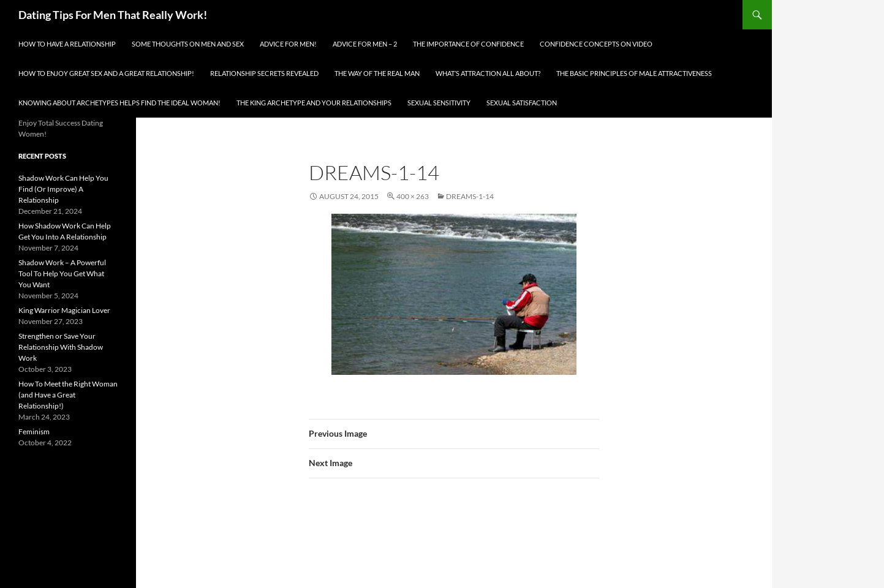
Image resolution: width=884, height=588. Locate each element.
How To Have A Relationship (67, 44)
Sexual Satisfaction (522, 103)
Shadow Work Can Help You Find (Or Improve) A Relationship (63, 189)
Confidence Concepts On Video (596, 44)
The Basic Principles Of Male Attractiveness (634, 73)
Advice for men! (288, 44)
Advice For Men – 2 (365, 44)
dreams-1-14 (470, 196)
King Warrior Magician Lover (64, 310)
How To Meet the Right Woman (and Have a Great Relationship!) (68, 395)
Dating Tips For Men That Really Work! (113, 15)
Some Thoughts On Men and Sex (188, 44)
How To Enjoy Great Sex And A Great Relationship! (106, 73)
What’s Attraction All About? (488, 73)
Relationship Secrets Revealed (264, 73)
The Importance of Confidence (468, 44)
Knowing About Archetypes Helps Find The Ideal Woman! (119, 103)
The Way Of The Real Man (377, 73)
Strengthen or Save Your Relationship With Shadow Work (61, 347)
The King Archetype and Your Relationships (314, 103)
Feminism (34, 432)
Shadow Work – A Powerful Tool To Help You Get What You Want (62, 273)
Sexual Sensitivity (439, 103)
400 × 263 (413, 196)
